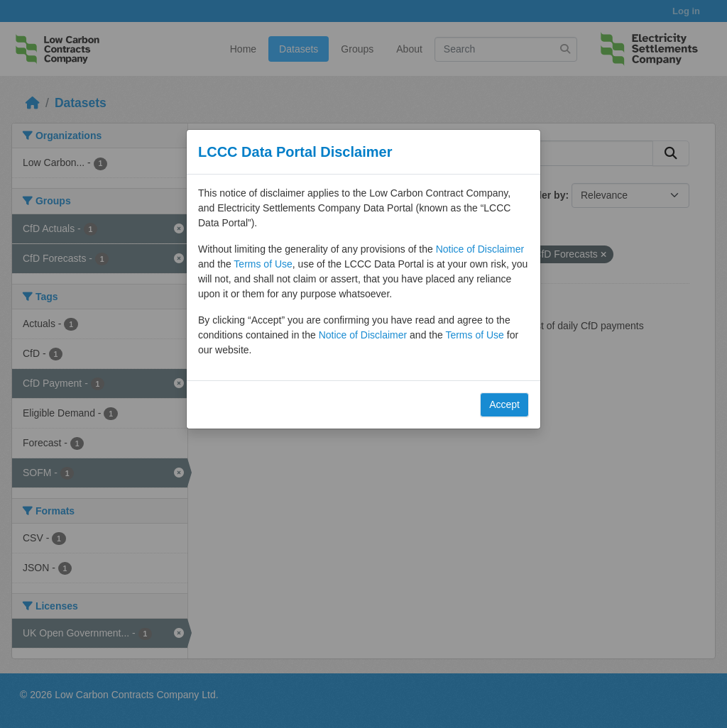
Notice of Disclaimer (480, 249)
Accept (504, 404)
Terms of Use (263, 264)
